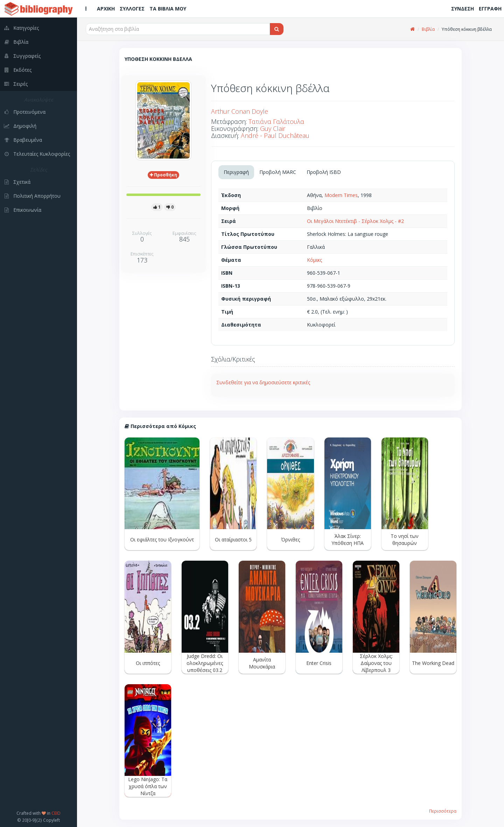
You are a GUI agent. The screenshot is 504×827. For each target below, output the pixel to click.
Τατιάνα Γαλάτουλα (276, 121)
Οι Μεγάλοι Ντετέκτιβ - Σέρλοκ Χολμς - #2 (355, 221)
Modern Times (341, 195)
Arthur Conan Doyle (240, 111)
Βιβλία (428, 29)
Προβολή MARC (278, 172)
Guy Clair (273, 128)
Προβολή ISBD (324, 172)
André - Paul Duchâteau (275, 135)
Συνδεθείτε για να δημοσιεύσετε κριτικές (263, 382)
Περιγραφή (236, 172)
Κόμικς (314, 260)
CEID (56, 813)
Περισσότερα (443, 811)
